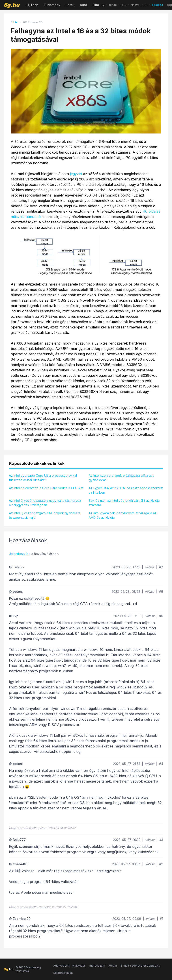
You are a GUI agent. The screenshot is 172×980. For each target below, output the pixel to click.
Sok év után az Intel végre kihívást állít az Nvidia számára (124, 503)
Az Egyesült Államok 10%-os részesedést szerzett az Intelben (126, 490)
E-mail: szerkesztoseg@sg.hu (140, 966)
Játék (70, 5)
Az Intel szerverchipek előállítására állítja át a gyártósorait (121, 478)
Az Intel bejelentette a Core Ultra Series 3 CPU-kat (46, 488)
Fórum (113, 966)
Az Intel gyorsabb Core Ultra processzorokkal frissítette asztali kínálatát (43, 478)
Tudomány (52, 5)
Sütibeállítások (63, 973)
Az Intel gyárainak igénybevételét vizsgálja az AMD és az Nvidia (123, 515)
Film (96, 5)
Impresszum (97, 966)
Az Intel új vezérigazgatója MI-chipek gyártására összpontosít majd (45, 515)
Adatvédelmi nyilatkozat (69, 966)
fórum (113, 5)
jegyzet (76, 174)
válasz (150, 567)
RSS (124, 5)
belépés (157, 5)
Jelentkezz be (20, 554)
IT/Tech (32, 5)
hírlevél (135, 5)
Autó (84, 5)
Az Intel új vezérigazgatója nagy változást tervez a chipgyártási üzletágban (45, 503)
